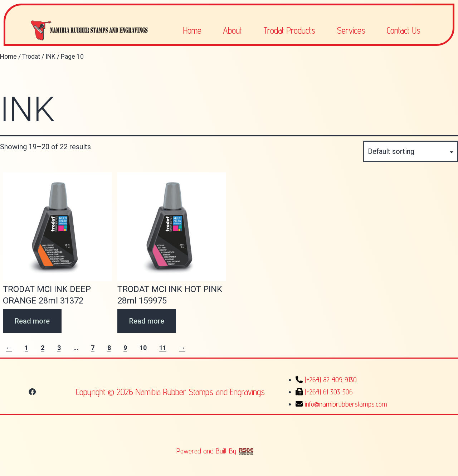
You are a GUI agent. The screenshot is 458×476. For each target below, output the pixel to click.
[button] (32, 392)
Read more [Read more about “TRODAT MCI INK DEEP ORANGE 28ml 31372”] (32, 321)
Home (192, 30)
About (232, 30)
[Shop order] (411, 151)
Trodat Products (289, 30)
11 (163, 348)
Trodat (31, 57)
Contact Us (404, 30)
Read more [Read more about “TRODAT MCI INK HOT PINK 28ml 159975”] (147, 321)
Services (351, 30)
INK (50, 57)
